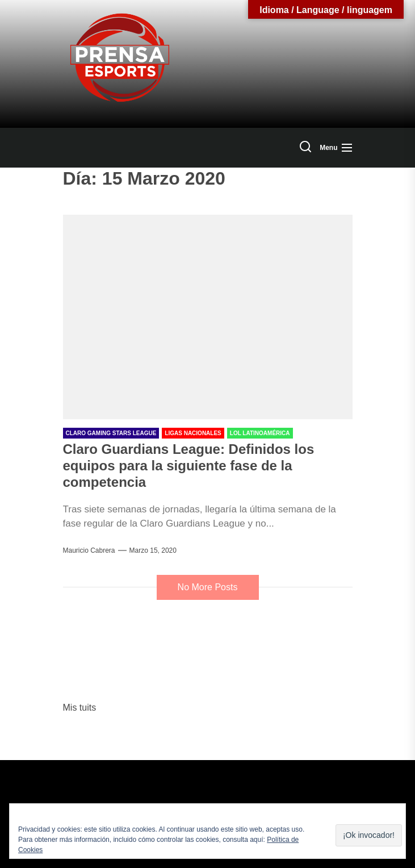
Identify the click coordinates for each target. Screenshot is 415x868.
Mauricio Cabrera (89, 550)
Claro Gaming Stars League (111, 433)
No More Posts (208, 587)
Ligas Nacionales (193, 433)
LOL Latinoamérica (260, 433)
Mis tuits (80, 708)
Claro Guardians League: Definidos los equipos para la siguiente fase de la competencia (189, 466)
